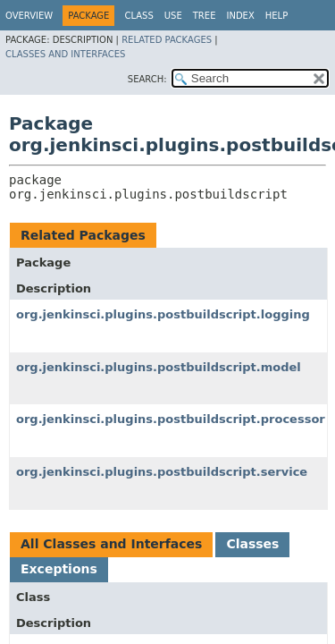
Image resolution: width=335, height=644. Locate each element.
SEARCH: (147, 79)
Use (173, 16)
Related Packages (167, 40)
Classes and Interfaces (65, 54)
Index (240, 16)
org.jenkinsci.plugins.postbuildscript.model (159, 367)
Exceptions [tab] (59, 569)
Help (276, 16)
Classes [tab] (252, 544)
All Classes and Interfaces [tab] (111, 544)
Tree (205, 16)
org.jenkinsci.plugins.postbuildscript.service (162, 472)
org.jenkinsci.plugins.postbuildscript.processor (171, 419)
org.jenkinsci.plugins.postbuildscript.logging (163, 314)
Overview (29, 16)
